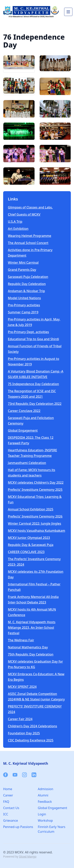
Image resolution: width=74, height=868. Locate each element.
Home (8, 789)
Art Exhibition (18, 229)
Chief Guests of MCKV (24, 214)
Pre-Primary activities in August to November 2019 (34, 361)
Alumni (43, 795)
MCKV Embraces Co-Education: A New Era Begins (36, 677)
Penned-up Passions (18, 827)
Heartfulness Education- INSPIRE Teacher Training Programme (32, 453)
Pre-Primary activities (24, 305)
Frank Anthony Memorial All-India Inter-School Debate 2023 (33, 600)
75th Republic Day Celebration (31, 654)
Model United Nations (24, 298)
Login (42, 814)
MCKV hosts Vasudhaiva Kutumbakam (37, 531)
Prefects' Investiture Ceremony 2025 (35, 490)
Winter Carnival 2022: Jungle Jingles (35, 523)
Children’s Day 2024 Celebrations (32, 726)
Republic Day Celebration (27, 284)
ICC (6, 814)
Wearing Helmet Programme (30, 236)
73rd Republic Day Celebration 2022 (35, 404)
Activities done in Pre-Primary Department (30, 253)
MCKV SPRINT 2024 (22, 687)
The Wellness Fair (21, 640)
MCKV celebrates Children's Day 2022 (36, 482)
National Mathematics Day (28, 647)
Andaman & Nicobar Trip (26, 291)
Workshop (45, 821)
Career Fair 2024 (20, 719)
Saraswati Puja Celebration (28, 277)
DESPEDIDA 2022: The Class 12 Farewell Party (31, 440)
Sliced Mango (28, 856)
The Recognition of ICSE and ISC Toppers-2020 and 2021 (32, 394)
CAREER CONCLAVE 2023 (26, 552)
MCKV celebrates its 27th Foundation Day (36, 574)
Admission (46, 789)
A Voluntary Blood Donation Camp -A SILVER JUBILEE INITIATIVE (36, 374)
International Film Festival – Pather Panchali (34, 587)
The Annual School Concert (28, 243)
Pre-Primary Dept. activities (28, 332)
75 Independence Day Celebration (33, 384)
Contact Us (11, 808)
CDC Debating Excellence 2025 (31, 740)
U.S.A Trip (15, 222)
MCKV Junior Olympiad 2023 (29, 538)
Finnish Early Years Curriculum (52, 829)
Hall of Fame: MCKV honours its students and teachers (32, 473)
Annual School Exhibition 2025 (31, 509)
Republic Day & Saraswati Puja (31, 545)
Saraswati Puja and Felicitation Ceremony (31, 421)
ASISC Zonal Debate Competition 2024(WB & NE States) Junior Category (36, 697)
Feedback (45, 802)
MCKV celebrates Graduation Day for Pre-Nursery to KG (35, 664)
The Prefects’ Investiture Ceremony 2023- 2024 (34, 562)
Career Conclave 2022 (24, 411)
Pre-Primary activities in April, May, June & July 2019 (34, 322)
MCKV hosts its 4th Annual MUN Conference (32, 612)
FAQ (6, 802)
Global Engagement (23, 430)
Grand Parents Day (22, 270)
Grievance (11, 821)
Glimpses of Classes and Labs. (30, 207)
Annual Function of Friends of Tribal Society (35, 349)
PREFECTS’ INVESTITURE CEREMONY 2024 (35, 709)
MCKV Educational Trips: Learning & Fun (35, 499)
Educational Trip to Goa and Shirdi (33, 339)
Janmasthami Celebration (27, 463)
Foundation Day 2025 (24, 733)
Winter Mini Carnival (23, 263)
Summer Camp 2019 (23, 312)
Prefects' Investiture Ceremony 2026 (35, 516)
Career (8, 795)
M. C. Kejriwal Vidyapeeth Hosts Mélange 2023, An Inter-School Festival (32, 628)
